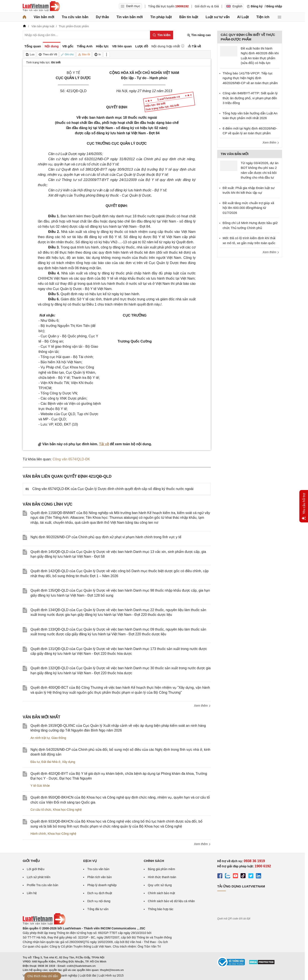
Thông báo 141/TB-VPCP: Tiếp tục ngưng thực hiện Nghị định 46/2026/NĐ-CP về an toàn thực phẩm (250, 78)
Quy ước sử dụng (160, 885)
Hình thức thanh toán (162, 877)
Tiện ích (263, 17)
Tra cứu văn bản (75, 17)
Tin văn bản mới (130, 17)
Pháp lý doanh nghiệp (102, 885)
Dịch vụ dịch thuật (100, 893)
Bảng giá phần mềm (161, 869)
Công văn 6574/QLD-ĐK (71, 459)
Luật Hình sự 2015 (111, 975)
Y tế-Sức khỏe (40, 786)
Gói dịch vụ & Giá (207, 6)
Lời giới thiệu (36, 869)
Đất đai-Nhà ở (51, 762)
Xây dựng (69, 762)
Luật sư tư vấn (218, 17)
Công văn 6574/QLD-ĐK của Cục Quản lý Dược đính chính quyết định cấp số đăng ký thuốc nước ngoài (113, 489)
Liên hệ (32, 893)
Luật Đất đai (88, 975)
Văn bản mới (44, 17)
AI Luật (243, 17)
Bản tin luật (189, 17)
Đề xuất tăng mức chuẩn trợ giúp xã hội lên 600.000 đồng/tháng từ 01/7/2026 (248, 208)
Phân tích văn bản (100, 877)
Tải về (104, 444)
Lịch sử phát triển (39, 877)
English (234, 6)
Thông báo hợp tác (161, 909)
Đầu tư (35, 762)
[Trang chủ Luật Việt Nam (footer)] (44, 924)
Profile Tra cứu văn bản (42, 885)
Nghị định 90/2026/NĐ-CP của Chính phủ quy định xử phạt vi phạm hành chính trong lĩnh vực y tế (106, 537)
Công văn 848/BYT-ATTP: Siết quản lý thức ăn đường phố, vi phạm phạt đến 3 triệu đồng (250, 98)
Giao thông (59, 738)
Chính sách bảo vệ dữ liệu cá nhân (171, 901)
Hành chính (38, 834)
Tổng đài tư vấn (98, 909)
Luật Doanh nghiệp (64, 975)
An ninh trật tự (40, 738)
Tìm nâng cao (199, 35)
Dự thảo (102, 17)
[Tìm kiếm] (162, 35)
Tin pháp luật (161, 17)
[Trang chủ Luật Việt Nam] (41, 6)
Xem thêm (202, 706)
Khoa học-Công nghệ (67, 810)
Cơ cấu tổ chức (41, 810)
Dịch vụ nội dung (99, 901)
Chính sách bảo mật (161, 893)
